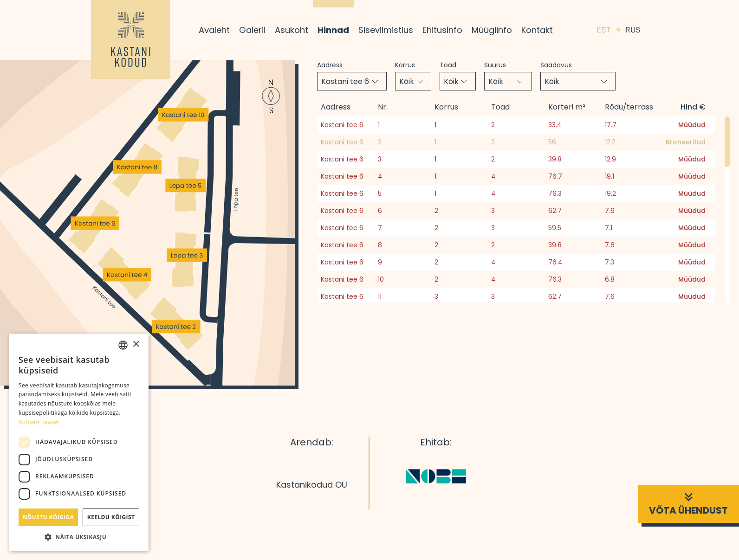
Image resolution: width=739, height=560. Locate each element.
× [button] (136, 344)
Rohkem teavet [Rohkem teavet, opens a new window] (39, 422)
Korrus (405, 65)
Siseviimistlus (386, 30)
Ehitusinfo (442, 30)
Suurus (495, 65)
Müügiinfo (492, 30)
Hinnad (333, 30)
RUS (633, 30)
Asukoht (292, 30)
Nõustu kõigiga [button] (49, 517)
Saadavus (556, 65)
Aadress (330, 65)
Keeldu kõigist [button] (111, 517)
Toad (448, 65)
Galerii (252, 30)
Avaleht (214, 30)
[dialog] (79, 442)
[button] (79, 537)
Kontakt (537, 30)
